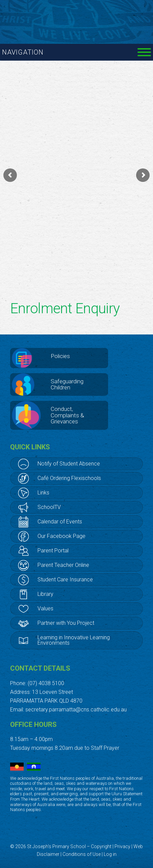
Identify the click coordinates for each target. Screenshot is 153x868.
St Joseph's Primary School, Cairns (77, 17)
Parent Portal (53, 551)
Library (45, 594)
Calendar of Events (60, 522)
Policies (60, 356)
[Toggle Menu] (144, 52)
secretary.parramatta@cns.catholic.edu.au (76, 710)
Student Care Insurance (65, 580)
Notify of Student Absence (69, 464)
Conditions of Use (82, 854)
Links (43, 493)
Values (45, 608)
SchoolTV (49, 507)
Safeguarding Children (67, 384)
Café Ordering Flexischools (69, 478)
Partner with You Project (66, 623)
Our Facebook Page (61, 536)
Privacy (122, 846)
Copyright (101, 846)
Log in (110, 854)
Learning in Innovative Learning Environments (74, 640)
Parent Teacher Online (63, 565)
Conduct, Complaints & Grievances (67, 415)
